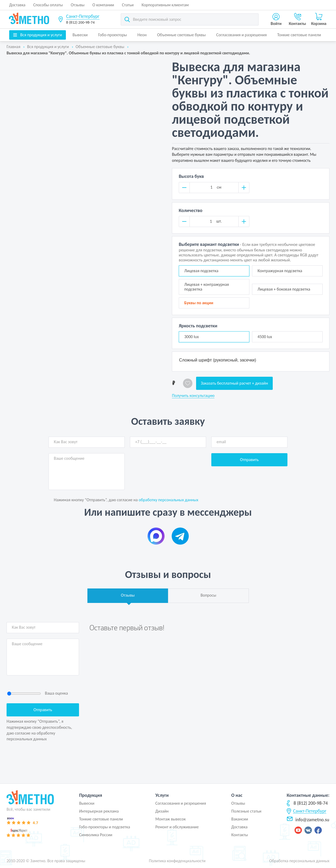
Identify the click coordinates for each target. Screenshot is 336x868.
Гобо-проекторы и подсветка (104, 827)
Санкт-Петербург (83, 16)
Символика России (96, 835)
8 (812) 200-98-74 (80, 22)
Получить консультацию (193, 396)
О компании (103, 5)
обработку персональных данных (168, 500)
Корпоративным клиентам (165, 5)
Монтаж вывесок (171, 819)
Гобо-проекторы (113, 35)
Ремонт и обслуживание (177, 827)
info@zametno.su (308, 820)
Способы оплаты (48, 5)
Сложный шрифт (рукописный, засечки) (218, 360)
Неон (142, 35)
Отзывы (78, 5)
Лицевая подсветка (201, 271)
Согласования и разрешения (242, 35)
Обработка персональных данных (299, 861)
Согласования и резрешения (181, 803)
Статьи (128, 5)
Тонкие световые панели (299, 35)
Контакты (240, 835)
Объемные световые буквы (181, 35)
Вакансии (240, 819)
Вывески (80, 35)
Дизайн (162, 811)
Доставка (17, 5)
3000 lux (191, 337)
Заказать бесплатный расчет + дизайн (234, 383)
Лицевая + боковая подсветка (284, 289)
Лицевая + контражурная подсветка (207, 287)
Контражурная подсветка (280, 271)
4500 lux (265, 337)
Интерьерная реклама (99, 811)
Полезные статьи (246, 811)
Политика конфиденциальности (177, 861)
